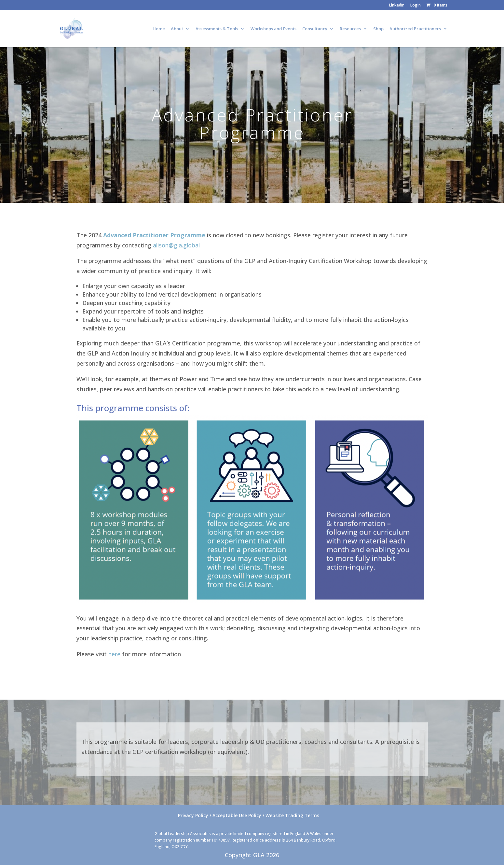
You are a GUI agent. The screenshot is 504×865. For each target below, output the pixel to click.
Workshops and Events (273, 29)
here (114, 654)
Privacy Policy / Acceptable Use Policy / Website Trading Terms (249, 815)
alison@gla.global (176, 245)
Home (159, 29)
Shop (378, 29)
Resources (350, 29)
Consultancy (315, 29)
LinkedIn (397, 6)
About (177, 29)
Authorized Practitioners (415, 29)
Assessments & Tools (217, 29)
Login (415, 6)
